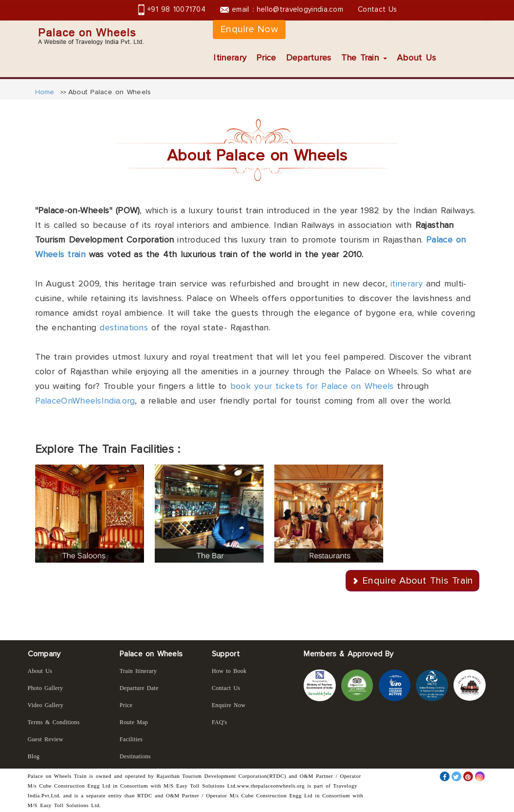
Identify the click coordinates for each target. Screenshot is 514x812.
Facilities (131, 739)
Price (266, 58)
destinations (124, 327)
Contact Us (378, 9)
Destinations (135, 756)
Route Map (134, 722)
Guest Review (46, 739)
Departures (309, 58)
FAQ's (219, 722)
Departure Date (139, 688)
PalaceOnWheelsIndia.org (85, 401)
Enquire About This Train (418, 581)
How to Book (229, 671)
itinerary (407, 284)
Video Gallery (46, 705)
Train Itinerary (138, 671)
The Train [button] (364, 58)
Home (45, 92)
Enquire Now (249, 29)
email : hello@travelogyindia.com (282, 9)
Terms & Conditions (54, 722)
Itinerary (230, 58)
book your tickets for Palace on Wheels (312, 386)
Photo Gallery (46, 688)
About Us (416, 58)
